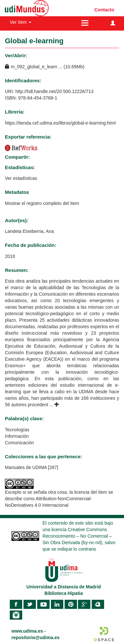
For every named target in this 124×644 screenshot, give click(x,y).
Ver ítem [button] (21, 22)
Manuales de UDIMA (26, 467)
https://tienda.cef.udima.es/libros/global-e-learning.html (60, 123)
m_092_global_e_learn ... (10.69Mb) (45, 67)
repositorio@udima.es (35, 637)
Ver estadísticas (21, 178)
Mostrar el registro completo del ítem (42, 203)
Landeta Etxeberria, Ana (29, 231)
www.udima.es (27, 631)
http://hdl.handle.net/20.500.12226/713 (54, 91)
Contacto (104, 10)
